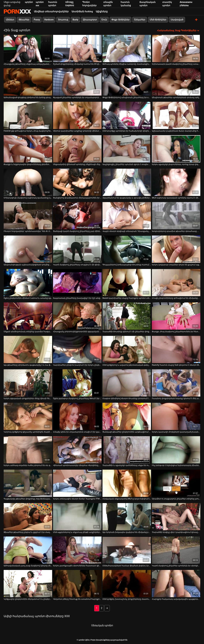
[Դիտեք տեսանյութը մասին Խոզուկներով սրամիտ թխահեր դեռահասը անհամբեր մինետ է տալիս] (176, 216)
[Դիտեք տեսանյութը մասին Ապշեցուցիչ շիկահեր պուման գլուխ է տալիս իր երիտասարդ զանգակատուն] (127, 149)
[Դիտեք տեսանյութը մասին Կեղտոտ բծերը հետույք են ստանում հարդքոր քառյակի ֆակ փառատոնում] (77, 583)
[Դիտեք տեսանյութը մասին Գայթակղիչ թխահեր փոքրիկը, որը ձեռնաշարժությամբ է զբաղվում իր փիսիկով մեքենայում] (28, 483)
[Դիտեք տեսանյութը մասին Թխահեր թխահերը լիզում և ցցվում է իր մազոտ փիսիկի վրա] (28, 517)
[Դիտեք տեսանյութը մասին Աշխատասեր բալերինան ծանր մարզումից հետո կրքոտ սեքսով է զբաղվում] (176, 115)
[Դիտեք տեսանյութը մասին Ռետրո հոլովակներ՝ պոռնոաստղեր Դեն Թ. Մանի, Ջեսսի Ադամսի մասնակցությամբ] (28, 216)
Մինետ (10, 20)
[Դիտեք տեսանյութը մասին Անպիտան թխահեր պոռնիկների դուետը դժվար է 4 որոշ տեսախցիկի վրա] (176, 82)
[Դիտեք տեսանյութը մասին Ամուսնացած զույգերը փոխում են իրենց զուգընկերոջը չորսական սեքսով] (28, 82)
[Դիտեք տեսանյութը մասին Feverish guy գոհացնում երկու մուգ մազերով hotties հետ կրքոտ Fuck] (28, 115)
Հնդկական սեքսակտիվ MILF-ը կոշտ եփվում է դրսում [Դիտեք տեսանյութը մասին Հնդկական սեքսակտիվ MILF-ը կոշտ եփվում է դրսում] (127, 499)
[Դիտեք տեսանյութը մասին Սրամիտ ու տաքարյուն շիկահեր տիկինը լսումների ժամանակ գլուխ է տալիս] (176, 483)
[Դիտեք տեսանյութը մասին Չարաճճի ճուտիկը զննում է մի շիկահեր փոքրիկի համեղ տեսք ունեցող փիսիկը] (127, 316)
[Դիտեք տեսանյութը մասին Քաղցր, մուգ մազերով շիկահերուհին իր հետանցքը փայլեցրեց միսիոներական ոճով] (176, 316)
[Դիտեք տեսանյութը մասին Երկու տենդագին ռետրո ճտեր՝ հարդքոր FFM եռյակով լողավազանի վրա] (77, 483)
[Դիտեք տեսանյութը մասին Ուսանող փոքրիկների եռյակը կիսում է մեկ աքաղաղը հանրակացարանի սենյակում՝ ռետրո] (176, 383)
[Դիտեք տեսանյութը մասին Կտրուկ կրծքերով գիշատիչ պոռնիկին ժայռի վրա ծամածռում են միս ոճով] (28, 416)
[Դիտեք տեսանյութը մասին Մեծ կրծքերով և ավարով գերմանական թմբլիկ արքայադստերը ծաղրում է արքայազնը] (127, 349)
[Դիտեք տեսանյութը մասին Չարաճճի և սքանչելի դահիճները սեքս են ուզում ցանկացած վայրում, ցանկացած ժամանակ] (127, 450)
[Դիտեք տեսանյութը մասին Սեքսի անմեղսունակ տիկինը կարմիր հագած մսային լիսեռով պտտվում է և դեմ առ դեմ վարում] (28, 316)
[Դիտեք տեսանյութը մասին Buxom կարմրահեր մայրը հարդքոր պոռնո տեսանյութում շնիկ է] (127, 282)
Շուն (104, 20)
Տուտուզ (63, 20)
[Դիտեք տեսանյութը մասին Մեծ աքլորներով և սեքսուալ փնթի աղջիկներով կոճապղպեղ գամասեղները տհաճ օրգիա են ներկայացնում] (77, 517)
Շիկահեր (140, 20)
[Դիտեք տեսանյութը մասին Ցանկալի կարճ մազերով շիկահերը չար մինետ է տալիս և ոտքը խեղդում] (77, 216)
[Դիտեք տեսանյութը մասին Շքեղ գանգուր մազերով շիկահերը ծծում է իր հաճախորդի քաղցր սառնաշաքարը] (77, 383)
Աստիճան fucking (82, 11)
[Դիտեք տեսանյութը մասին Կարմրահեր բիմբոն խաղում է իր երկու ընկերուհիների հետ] (77, 349)
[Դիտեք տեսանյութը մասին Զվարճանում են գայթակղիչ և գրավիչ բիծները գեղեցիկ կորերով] (127, 182)
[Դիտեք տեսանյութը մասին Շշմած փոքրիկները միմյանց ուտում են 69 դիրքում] (77, 48)
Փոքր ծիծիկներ (120, 20)
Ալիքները (102, 11)
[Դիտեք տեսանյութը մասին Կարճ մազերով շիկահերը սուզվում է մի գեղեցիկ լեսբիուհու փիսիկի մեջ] (77, 249)
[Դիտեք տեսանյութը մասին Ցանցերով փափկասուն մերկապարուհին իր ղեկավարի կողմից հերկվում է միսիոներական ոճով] (77, 182)
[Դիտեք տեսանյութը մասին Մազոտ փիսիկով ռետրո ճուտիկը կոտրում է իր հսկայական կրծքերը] (127, 383)
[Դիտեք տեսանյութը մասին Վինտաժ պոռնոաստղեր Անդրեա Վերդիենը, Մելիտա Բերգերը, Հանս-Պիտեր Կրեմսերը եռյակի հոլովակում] (77, 450)
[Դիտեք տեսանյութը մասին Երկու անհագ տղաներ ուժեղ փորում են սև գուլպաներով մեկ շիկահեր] (28, 450)
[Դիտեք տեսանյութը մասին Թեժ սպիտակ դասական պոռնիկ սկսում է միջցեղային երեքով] (176, 182)
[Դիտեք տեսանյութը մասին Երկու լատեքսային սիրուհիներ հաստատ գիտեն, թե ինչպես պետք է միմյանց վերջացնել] (77, 550)
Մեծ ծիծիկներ (158, 20)
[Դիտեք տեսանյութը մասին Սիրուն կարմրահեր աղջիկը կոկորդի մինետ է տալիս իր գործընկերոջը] (77, 115)
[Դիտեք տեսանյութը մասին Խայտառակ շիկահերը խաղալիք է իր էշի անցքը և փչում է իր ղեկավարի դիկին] (77, 282)
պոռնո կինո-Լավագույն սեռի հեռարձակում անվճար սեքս (17, 11)
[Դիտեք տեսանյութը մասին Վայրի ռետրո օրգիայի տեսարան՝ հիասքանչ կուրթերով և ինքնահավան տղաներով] (127, 216)
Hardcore (49, 20)
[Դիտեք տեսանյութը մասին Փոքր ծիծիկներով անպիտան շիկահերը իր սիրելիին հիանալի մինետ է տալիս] (127, 82)
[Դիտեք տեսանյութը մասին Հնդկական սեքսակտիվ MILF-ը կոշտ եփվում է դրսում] (127, 483)
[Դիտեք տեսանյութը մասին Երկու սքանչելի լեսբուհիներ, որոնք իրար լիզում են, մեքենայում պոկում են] (176, 149)
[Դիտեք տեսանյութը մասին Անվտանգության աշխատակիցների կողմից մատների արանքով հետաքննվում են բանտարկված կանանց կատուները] (28, 249)
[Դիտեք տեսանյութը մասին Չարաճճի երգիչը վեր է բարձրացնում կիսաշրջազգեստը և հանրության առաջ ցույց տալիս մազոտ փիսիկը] (176, 517)
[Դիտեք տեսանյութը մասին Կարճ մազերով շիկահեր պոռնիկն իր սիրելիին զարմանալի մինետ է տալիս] (176, 550)
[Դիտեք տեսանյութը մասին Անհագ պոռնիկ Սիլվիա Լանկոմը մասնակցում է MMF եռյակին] (127, 48)
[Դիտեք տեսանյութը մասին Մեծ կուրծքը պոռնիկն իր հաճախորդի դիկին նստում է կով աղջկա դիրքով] (127, 115)
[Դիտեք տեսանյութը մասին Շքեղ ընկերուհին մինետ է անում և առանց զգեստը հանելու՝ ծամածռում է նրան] (28, 282)
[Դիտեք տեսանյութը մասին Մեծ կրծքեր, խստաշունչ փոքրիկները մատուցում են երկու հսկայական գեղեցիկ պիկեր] (127, 583)
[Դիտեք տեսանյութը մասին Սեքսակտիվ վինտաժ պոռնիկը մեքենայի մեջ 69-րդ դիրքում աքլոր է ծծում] (77, 149)
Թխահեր (24, 20)
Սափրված (177, 20)
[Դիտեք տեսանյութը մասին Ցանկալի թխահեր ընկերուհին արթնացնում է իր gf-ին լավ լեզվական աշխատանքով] (127, 416)
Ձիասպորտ (90, 20)
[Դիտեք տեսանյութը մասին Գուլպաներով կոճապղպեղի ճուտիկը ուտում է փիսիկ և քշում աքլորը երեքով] (127, 249)
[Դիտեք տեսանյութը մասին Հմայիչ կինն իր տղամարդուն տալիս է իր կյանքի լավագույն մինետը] (77, 416)
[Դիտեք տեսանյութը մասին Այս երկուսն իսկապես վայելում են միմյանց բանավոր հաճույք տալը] (127, 517)
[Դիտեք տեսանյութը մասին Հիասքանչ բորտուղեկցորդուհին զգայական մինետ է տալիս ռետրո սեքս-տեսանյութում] (77, 316)
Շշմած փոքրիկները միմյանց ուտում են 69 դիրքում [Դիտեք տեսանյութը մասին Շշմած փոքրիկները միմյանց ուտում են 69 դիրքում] (77, 64)
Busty (75, 20)
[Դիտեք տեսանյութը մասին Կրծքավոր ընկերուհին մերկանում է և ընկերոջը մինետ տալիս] (28, 583)
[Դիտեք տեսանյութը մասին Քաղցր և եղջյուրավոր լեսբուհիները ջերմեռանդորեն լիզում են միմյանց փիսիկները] (28, 149)
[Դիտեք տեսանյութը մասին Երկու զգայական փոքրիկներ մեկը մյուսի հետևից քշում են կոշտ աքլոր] (28, 383)
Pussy (37, 20)
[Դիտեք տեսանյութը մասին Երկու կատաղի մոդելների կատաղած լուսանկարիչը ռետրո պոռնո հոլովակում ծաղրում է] (176, 416)
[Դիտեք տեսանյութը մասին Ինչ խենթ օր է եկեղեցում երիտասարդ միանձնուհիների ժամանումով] (176, 450)
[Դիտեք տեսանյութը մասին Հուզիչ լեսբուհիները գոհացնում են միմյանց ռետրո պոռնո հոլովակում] (176, 282)
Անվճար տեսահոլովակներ (51, 11)
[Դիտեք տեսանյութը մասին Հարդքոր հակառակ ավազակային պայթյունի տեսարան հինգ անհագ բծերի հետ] (176, 583)
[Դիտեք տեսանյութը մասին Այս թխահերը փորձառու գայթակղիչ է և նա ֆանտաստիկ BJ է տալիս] (28, 349)
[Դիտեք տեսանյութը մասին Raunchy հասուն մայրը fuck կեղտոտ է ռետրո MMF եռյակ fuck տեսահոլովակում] (176, 349)
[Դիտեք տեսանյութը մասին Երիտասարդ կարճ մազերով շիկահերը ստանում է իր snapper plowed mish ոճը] (176, 48)
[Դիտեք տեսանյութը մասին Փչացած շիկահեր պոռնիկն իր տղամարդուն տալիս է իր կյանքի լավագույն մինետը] (77, 82)
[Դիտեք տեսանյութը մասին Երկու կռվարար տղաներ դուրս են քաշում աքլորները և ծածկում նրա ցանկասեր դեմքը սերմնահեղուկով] (176, 249)
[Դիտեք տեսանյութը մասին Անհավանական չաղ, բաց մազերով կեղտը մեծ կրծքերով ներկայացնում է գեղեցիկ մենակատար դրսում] (28, 550)
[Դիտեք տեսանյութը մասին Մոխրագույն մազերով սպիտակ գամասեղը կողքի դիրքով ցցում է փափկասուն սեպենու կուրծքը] (28, 182)
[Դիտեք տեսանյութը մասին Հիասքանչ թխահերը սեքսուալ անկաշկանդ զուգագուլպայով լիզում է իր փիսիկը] (28, 48)
